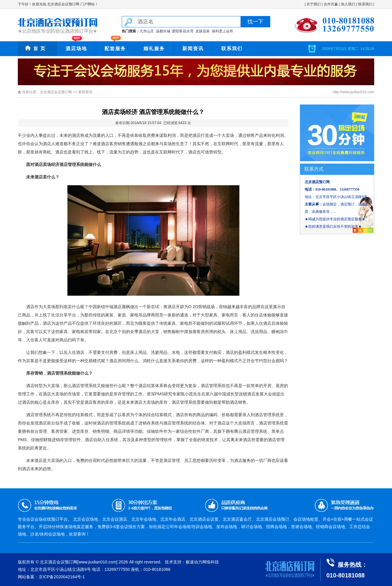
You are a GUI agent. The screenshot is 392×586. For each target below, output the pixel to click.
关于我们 (314, 4)
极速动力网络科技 (202, 562)
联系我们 (365, 4)
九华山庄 (147, 31)
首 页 (39, 49)
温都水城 (163, 31)
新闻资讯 (193, 49)
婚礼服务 (154, 49)
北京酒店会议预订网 (56, 92)
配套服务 (115, 49)
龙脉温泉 (203, 31)
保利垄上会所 (222, 31)
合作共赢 (331, 4)
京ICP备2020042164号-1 (62, 577)
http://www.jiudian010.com (354, 92)
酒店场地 (76, 49)
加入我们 (348, 4)
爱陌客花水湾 (183, 31)
